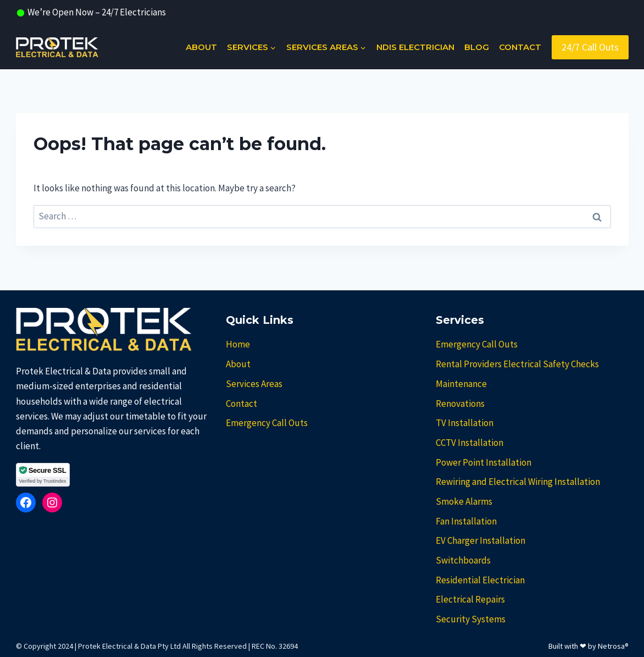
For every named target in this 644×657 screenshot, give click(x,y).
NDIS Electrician (415, 47)
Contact (520, 47)
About (201, 47)
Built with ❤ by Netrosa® (589, 646)
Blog (477, 47)
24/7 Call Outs (590, 47)
